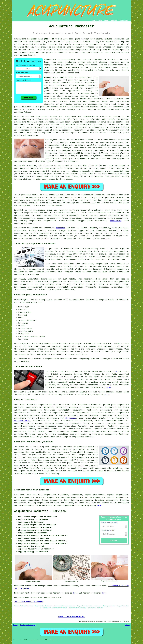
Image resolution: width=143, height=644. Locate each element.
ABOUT (107, 20)
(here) (108, 388)
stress (55, 421)
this (115, 371)
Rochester (85, 159)
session (64, 143)
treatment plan (53, 151)
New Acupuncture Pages (28, 625)
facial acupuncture (93, 423)
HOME (93, 20)
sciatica (99, 413)
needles (48, 80)
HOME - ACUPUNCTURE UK (71, 617)
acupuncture (123, 47)
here (99, 506)
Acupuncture (50, 60)
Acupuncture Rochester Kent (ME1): (32, 39)
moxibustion (116, 221)
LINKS (100, 20)
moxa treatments (72, 429)
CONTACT (114, 20)
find (22, 495)
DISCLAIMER (124, 20)
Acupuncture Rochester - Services (40, 511)
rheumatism (71, 418)
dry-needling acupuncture (28, 221)
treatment (19, 47)
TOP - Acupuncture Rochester (29, 602)
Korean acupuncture (72, 218)
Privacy (127, 625)
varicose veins (22, 421)
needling (18, 423)
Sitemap (16, 625)
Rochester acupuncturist (39, 405)
